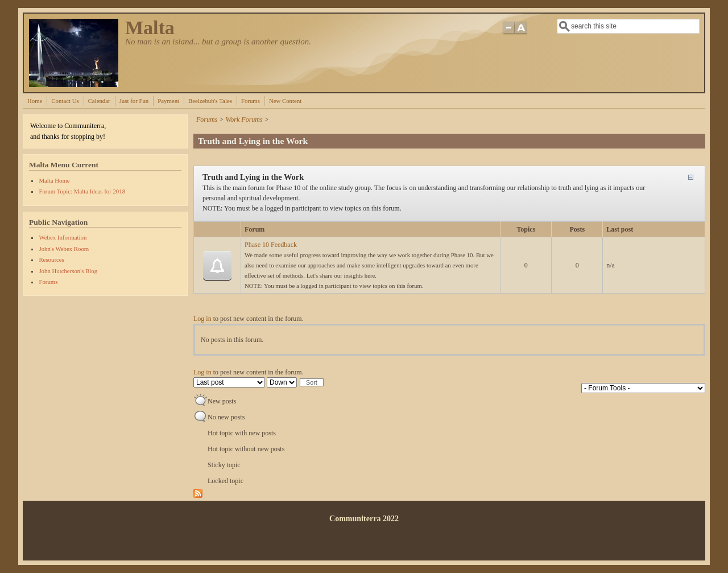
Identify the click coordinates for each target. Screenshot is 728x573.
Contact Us (65, 101)
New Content (285, 101)
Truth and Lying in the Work (253, 177)
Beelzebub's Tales (210, 101)
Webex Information (63, 237)
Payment (168, 101)
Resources (51, 259)
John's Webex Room (64, 249)
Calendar (99, 101)
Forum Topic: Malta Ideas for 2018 (82, 191)
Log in (202, 319)
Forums (251, 101)
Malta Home (54, 180)
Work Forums (244, 119)
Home (35, 101)
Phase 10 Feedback (271, 245)
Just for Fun (134, 101)
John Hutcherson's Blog (68, 271)
